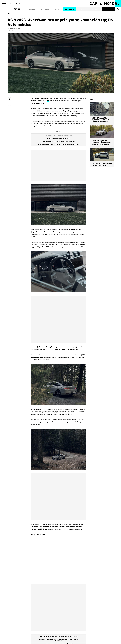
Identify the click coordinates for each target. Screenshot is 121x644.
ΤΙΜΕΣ (57, 9)
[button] (5, 4)
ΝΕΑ (9, 13)
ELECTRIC (70, 9)
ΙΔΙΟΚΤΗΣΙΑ (45, 9)
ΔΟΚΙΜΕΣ (32, 9)
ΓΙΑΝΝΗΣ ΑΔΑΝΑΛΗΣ (14, 29)
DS (48, 101)
